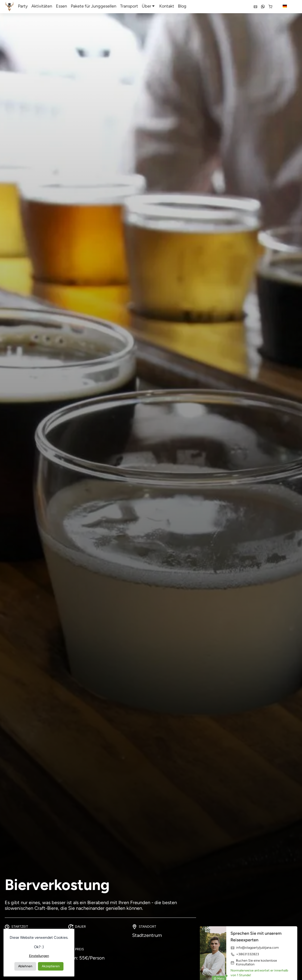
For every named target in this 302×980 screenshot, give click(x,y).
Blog (182, 6)
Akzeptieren (51, 966)
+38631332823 (245, 954)
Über (147, 6)
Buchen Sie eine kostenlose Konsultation (254, 963)
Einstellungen (39, 956)
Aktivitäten (42, 6)
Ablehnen (25, 966)
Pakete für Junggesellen (94, 6)
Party (23, 6)
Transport (129, 6)
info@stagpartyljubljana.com (255, 948)
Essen (61, 6)
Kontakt (167, 6)
